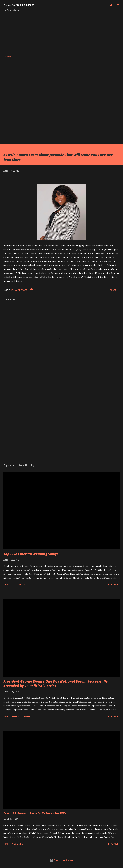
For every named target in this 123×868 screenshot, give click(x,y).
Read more (114, 585)
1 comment (18, 844)
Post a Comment (21, 716)
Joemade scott (19, 290)
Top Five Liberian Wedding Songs (31, 554)
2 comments (19, 585)
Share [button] (113, 290)
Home (8, 57)
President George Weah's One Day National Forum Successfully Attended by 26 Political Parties (56, 684)
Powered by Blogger (61, 860)
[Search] (111, 5)
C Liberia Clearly (19, 5)
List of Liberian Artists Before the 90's (35, 813)
